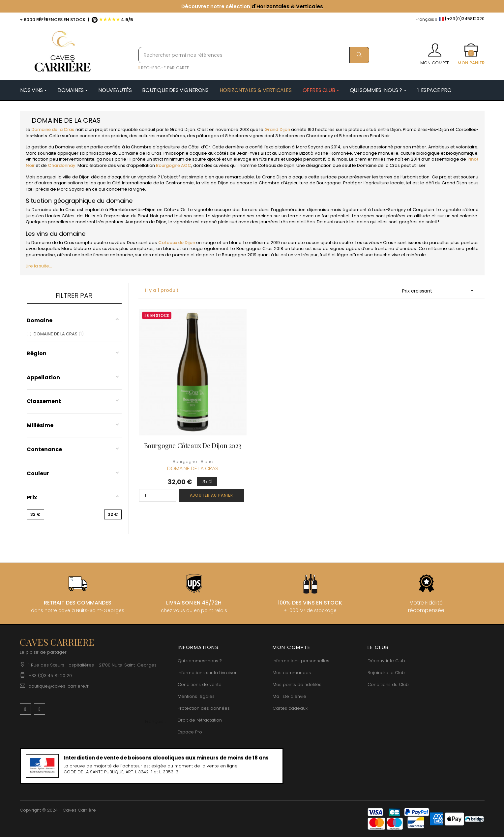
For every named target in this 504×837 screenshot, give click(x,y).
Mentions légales (196, 696)
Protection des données (204, 708)
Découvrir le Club (386, 661)
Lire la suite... (39, 266)
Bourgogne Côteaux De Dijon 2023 (193, 445)
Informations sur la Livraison (208, 673)
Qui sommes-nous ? (200, 661)
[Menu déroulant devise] (426, 20)
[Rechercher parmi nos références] (254, 55)
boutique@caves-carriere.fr (59, 686)
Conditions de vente (200, 684)
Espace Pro (190, 732)
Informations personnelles (301, 661)
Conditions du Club (388, 684)
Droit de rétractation (200, 720)
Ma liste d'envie (289, 696)
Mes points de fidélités (297, 684)
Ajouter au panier (211, 495)
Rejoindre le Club (386, 673)
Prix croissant (440, 291)
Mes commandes (292, 673)
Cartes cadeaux (290, 708)
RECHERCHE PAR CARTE (164, 68)
